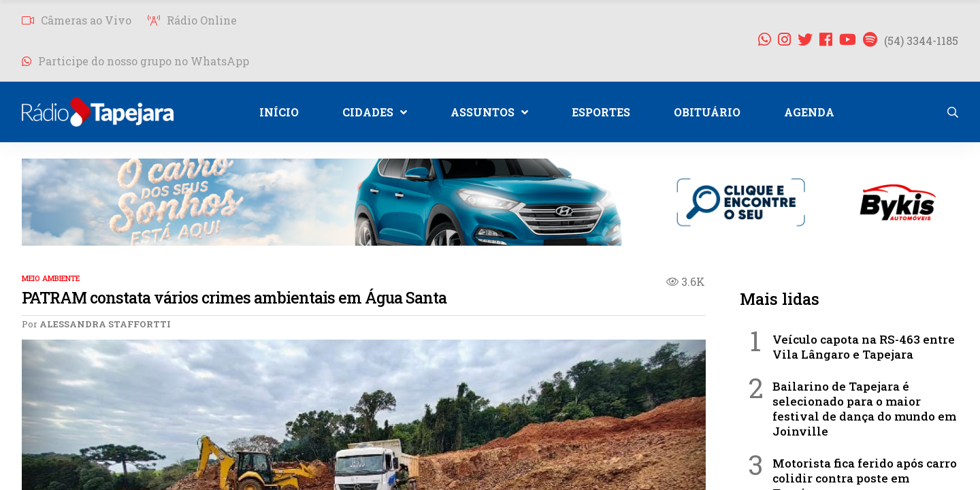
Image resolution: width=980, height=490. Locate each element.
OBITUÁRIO (707, 112)
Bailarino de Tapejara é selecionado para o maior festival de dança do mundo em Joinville (864, 409)
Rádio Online (192, 20)
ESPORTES (601, 112)
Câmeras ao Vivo (77, 20)
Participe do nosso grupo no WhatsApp (135, 61)
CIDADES (375, 112)
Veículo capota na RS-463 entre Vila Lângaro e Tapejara (864, 347)
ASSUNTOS (489, 112)
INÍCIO (279, 112)
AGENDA (809, 112)
